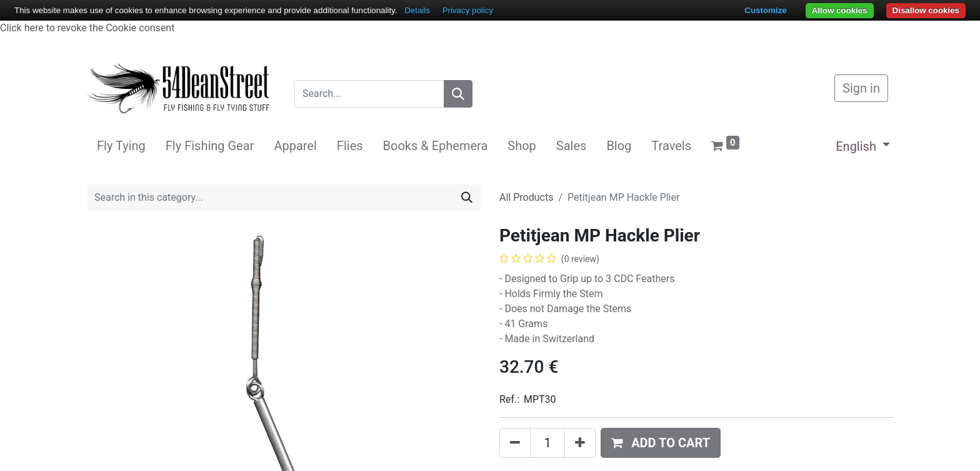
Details (417, 10)
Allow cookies (840, 10)
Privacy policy (468, 10)
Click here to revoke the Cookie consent (87, 28)
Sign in (861, 88)
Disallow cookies (926, 10)
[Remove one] (515, 443)
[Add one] (580, 443)
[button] (661, 443)
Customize (765, 10)
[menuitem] (121, 146)
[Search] (458, 94)
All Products (526, 197)
